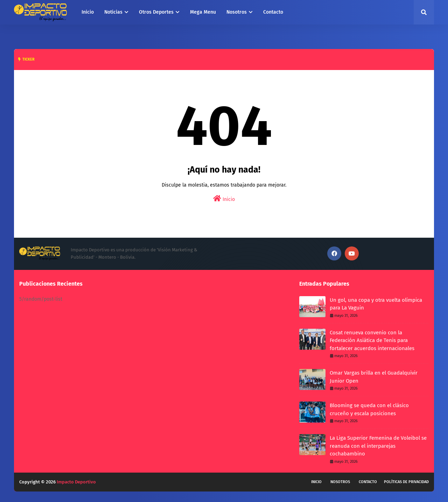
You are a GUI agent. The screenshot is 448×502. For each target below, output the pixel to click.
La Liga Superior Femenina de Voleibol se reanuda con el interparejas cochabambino (378, 446)
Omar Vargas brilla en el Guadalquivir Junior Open (374, 377)
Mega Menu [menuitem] (203, 12)
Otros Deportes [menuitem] (156, 12)
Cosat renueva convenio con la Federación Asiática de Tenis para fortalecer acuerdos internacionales (372, 340)
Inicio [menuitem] (88, 12)
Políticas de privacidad (406, 482)
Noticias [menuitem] (113, 12)
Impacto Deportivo (76, 482)
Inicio (224, 199)
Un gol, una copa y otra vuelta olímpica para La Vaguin (376, 304)
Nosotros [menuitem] (237, 12)
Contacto (368, 482)
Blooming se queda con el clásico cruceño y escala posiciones (369, 409)
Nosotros (340, 482)
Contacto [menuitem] (273, 12)
